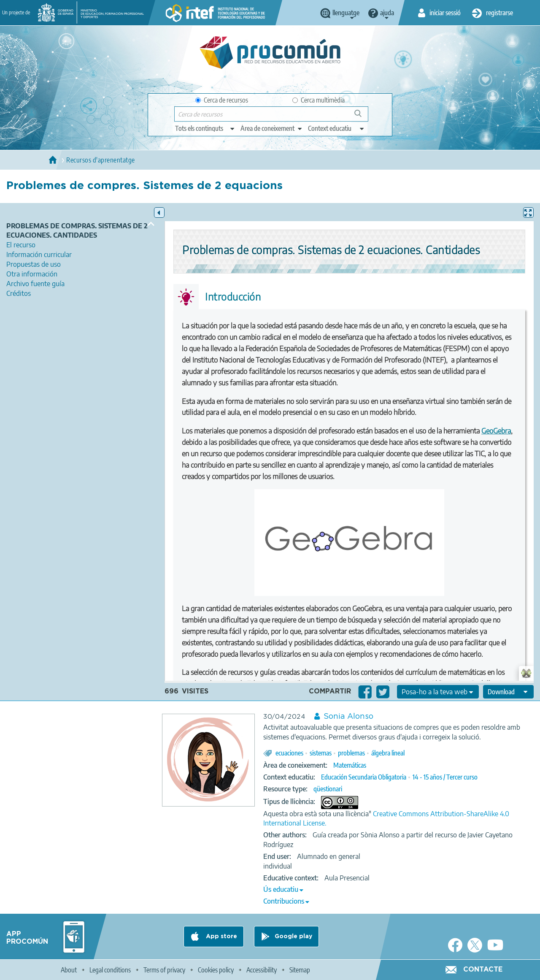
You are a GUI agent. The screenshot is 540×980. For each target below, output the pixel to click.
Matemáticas (350, 765)
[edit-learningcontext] (336, 128)
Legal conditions (110, 970)
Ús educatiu (281, 889)
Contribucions (284, 901)
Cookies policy (216, 970)
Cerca (362, 117)
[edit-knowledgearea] (272, 128)
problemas (351, 753)
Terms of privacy (164, 970)
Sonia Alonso (348, 717)
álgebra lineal (388, 753)
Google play (293, 937)
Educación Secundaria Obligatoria (364, 777)
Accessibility (262, 970)
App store (221, 937)
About (69, 970)
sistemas (321, 753)
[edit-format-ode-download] (508, 692)
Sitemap (300, 970)
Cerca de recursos (222, 100)
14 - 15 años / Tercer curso (445, 777)
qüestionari (328, 789)
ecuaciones (289, 753)
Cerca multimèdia (319, 100)
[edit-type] (205, 128)
